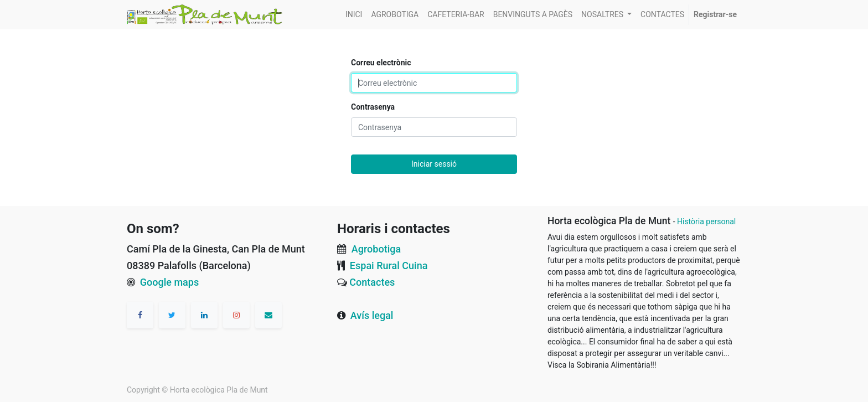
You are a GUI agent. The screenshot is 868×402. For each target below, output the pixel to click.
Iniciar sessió (434, 164)
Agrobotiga (376, 249)
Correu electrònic (381, 63)
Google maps (169, 282)
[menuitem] (354, 15)
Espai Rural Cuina (389, 266)
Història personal (706, 221)
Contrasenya (373, 107)
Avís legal (372, 315)
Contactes (372, 282)
